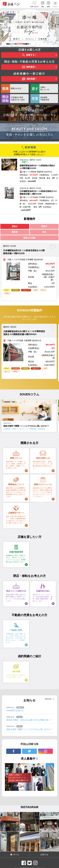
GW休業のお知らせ (15, 711)
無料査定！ (29, 67)
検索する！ (29, 55)
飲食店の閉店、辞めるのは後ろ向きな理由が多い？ (29, 720)
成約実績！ (29, 79)
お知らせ (44, 855)
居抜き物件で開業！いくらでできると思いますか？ (29, 729)
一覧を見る (48, 699)
